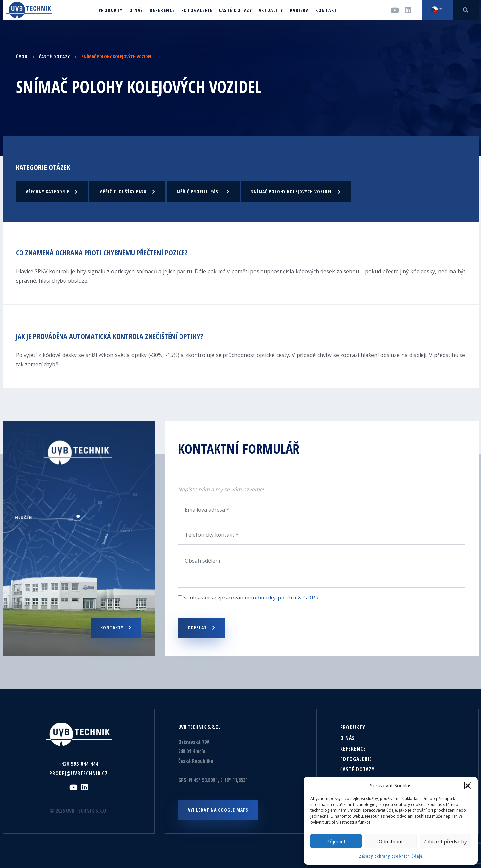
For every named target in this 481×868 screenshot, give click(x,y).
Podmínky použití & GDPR (285, 597)
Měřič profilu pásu (203, 191)
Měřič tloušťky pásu (127, 191)
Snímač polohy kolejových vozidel (296, 191)
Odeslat (201, 627)
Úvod (22, 56)
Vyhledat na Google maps (218, 810)
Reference (353, 748)
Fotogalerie (356, 759)
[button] (468, 785)
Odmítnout (391, 841)
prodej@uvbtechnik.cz (79, 773)
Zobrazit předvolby (445, 841)
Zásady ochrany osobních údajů (391, 856)
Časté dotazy (55, 56)
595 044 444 (79, 764)
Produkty (353, 727)
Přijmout (336, 841)
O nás (348, 738)
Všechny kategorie (52, 191)
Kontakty (116, 627)
